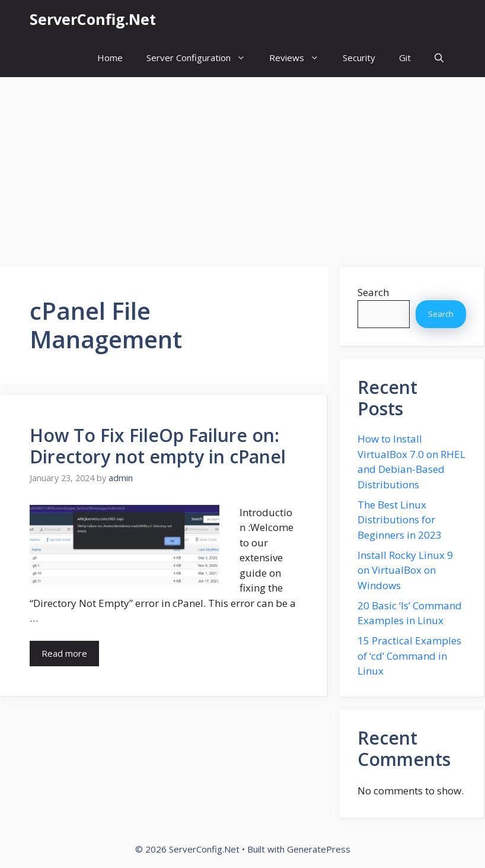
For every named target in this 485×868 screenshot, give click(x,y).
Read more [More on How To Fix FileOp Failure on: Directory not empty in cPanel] (64, 653)
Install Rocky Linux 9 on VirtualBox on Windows (405, 570)
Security (359, 58)
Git (405, 58)
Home (110, 58)
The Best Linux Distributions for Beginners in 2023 (400, 520)
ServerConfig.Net (93, 19)
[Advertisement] (242, 166)
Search (373, 292)
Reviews (300, 58)
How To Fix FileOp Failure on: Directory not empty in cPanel (158, 446)
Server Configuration (202, 58)
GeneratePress (319, 849)
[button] (439, 58)
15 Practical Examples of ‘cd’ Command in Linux (409, 656)
